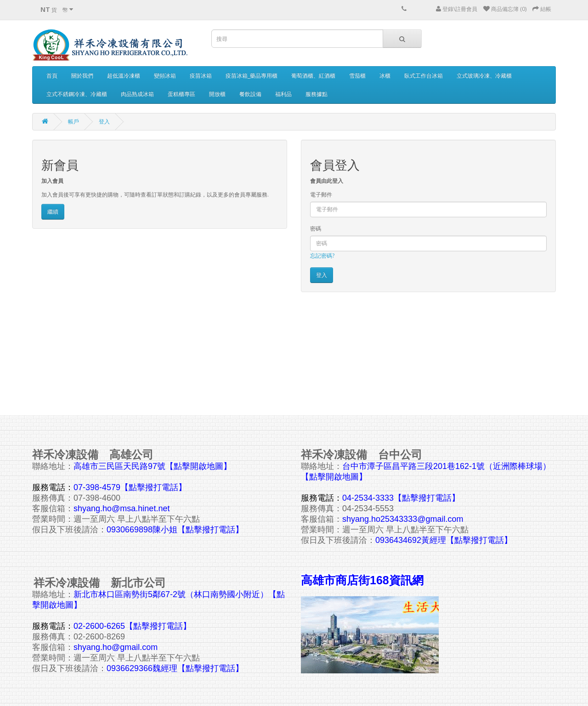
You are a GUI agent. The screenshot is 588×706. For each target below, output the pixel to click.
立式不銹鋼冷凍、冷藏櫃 (77, 94)
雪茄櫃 (357, 76)
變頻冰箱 (165, 76)
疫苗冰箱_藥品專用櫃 (252, 76)
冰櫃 (385, 76)
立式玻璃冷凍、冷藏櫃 (484, 76)
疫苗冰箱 (201, 76)
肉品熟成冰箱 (137, 94)
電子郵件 (321, 195)
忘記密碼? (322, 256)
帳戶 (73, 121)
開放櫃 (217, 94)
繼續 (53, 212)
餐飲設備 (250, 94)
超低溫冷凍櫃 (124, 76)
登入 (104, 121)
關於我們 (82, 76)
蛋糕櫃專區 (181, 94)
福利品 (283, 94)
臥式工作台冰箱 (424, 76)
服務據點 (317, 94)
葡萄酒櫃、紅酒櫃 (313, 76)
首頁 (52, 76)
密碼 (316, 229)
